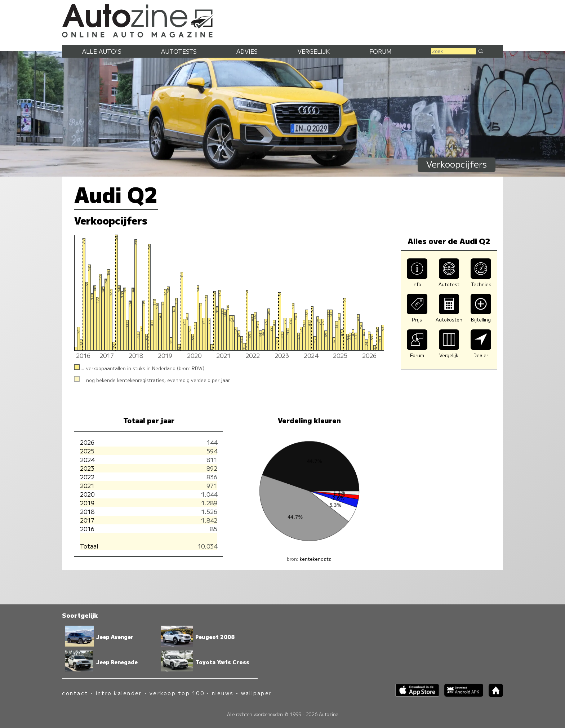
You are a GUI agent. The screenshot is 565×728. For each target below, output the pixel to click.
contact (75, 693)
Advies (247, 51)
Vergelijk (314, 51)
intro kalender (119, 693)
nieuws (223, 693)
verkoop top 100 (177, 693)
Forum (381, 51)
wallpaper (257, 693)
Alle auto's (102, 51)
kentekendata (316, 559)
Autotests (179, 51)
